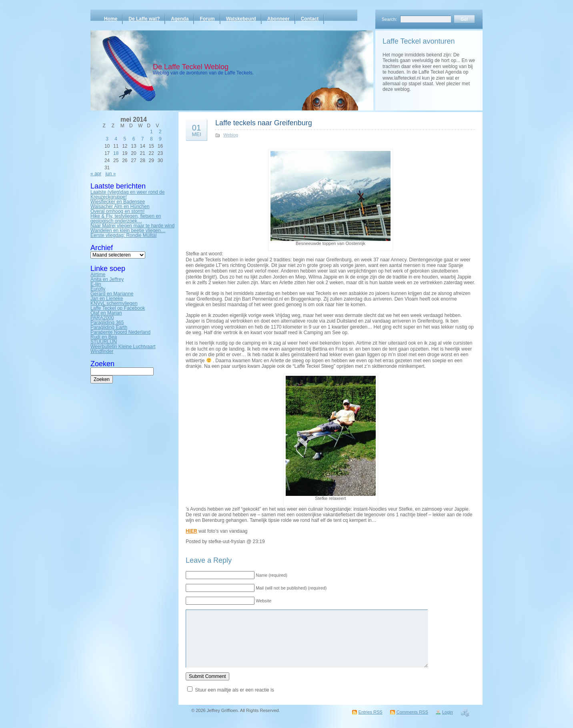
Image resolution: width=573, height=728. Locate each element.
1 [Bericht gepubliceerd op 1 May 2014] (151, 132)
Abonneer (278, 19)
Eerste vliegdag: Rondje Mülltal (123, 235)
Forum (207, 19)
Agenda (180, 19)
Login (448, 712)
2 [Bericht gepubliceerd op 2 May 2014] (160, 132)
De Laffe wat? (144, 19)
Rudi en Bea (104, 337)
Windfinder (102, 351)
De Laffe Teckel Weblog (191, 67)
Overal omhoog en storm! (117, 211)
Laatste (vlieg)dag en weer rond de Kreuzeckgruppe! (127, 195)
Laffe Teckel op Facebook (118, 308)
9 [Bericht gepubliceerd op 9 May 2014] (160, 139)
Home (111, 19)
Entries (371, 712)
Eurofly (98, 289)
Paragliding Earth (109, 327)
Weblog (231, 135)
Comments (412, 712)
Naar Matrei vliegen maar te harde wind (132, 226)
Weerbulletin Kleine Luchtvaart (123, 347)
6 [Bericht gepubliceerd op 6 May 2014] (134, 139)
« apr (96, 174)
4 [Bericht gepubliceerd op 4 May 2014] (116, 139)
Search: (389, 19)
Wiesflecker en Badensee (118, 202)
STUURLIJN (104, 342)
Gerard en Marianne (112, 294)
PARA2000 (102, 318)
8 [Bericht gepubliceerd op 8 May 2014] (151, 139)
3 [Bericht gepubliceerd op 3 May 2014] (107, 139)
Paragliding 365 (107, 323)
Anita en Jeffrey (107, 279)
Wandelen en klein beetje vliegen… (128, 231)
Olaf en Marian (106, 313)
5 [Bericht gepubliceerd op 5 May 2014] (125, 139)
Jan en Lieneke (107, 299)
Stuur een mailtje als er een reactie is (234, 690)
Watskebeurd (241, 19)
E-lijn (96, 284)
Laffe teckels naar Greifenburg (264, 123)
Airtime (98, 275)
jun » (110, 174)
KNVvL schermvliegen (114, 303)
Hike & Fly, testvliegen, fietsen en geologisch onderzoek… (126, 219)
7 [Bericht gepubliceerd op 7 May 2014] (143, 139)
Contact (310, 19)
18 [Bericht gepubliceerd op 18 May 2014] (116, 153)
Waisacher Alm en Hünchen (120, 207)
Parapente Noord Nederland (120, 332)
